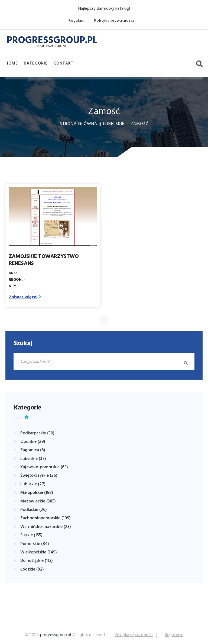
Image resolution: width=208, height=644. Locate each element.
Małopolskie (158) (37, 493)
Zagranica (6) (33, 450)
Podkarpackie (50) (37, 433)
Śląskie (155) (31, 535)
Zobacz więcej (25, 297)
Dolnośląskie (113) (37, 561)
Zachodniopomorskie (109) (45, 518)
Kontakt (64, 63)
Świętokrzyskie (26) (39, 476)
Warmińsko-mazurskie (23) (46, 527)
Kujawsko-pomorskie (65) (44, 467)
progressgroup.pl (56, 635)
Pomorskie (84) (35, 544)
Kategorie (36, 63)
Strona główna (79, 124)
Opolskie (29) (33, 442)
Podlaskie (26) (34, 510)
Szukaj (23, 344)
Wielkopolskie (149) (39, 552)
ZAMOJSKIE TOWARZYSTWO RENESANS (44, 260)
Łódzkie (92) (32, 569)
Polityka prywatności (114, 21)
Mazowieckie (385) (38, 501)
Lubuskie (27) (33, 484)
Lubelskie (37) (33, 459)
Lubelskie (114, 124)
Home (12, 63)
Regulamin (78, 21)
